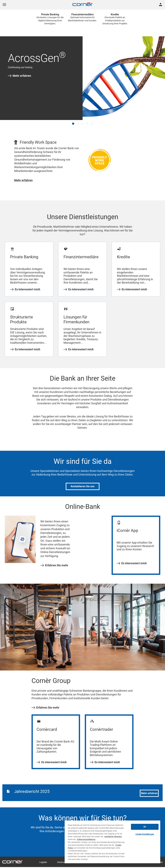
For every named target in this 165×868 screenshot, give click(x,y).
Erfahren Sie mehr (54, 565)
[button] (73, 124)
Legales (43, 862)
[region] (112, 842)
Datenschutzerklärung (86, 839)
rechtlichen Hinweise (113, 837)
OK (145, 827)
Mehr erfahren (19, 76)
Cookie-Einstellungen (145, 834)
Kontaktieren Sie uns (83, 486)
